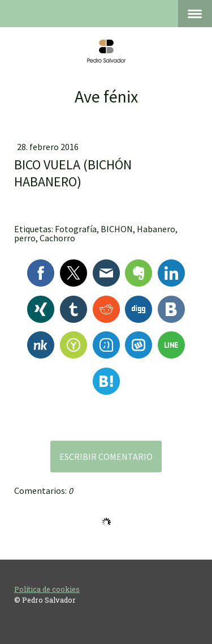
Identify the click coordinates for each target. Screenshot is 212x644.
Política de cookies (47, 589)
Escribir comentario (106, 457)
